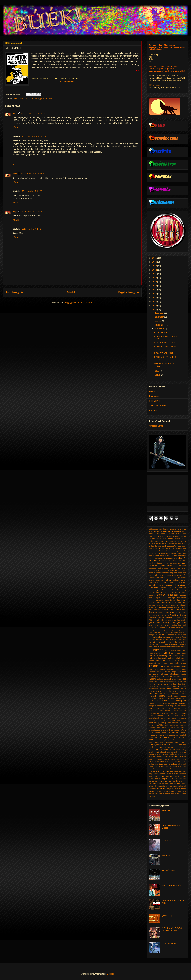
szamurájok (181, 759)
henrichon (182, 640)
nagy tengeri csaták (178, 706)
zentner (178, 791)
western (161, 789)
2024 (155, 262)
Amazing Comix (156, 426)
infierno (174, 653)
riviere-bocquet (169, 735)
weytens (170, 789)
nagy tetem (155, 708)
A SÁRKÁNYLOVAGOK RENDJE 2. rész (173, 929)
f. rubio (172, 610)
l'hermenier (177, 677)
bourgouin (153, 568)
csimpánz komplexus (162, 590)
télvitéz (152, 767)
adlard (184, 531)
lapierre (152, 679)
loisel (184, 681)
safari (156, 742)
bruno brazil (170, 570)
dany (184, 590)
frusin (179, 618)
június (158, 375)
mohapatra (181, 701)
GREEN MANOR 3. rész (165, 343)
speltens (160, 757)
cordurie (152, 585)
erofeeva (175, 605)
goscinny (177, 627)
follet (162, 618)
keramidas (161, 669)
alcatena (163, 536)
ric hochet (173, 732)
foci (158, 618)
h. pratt (174, 632)
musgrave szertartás (157, 706)
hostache (163, 647)
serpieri (167, 747)
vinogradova (162, 786)
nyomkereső (169, 711)
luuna (158, 686)
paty (178, 720)
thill (170, 769)
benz (151, 556)
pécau (183, 720)
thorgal (161, 771)
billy (15, 113)
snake (167, 754)
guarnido (175, 630)
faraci (160, 613)
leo (185, 679)
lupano (152, 686)
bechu (163, 553)
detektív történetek (168, 595)
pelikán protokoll (172, 723)
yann (166, 791)
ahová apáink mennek (158, 534)
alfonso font (179, 536)
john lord (171, 660)
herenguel (161, 642)
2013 (155, 306)
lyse (169, 686)
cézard (157, 578)
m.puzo (174, 686)
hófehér (165, 644)
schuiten (183, 745)
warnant (152, 789)
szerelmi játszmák (157, 762)
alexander (170, 536)
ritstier (160, 735)
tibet (167, 771)
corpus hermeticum (176, 585)
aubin (184, 546)
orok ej (178, 713)
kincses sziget (181, 669)
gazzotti (172, 622)
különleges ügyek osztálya (160, 676)
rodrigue (172, 737)
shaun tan (175, 747)
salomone (169, 742)
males (162, 689)
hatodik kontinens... (157, 639)
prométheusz (154, 730)
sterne (184, 757)
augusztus (160, 329)
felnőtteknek (176, 615)
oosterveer (170, 713)
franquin (168, 618)
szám (173, 759)
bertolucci (182, 556)
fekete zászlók (160, 615)
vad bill (175, 779)
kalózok (163, 666)
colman (176, 580)
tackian (152, 764)
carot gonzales (165, 575)
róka (178, 737)
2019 (155, 282)
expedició (177, 607)
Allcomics (153, 391)
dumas (158, 603)
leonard (152, 681)
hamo (184, 635)
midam (162, 696)
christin (183, 578)
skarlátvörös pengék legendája (173, 752)
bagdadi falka (180, 551)
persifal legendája (162, 725)
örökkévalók (161, 715)
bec (159, 553)
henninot (175, 640)
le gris (174, 679)
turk (180, 776)
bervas (151, 558)
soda (172, 754)
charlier (163, 578)
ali (185, 536)
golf (185, 625)
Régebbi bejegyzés (129, 292)
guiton (161, 632)
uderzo (158, 778)
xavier (161, 791)
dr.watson (160, 600)
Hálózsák (153, 410)
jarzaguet (162, 658)
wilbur (177, 789)
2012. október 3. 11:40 (31, 212)
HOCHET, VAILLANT (164, 353)
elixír (159, 605)
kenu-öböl (153, 669)
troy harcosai (172, 776)
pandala (152, 720)
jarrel (156, 658)
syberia (160, 759)
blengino (172, 560)
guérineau (182, 630)
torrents (169, 774)
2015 (155, 298)
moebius (172, 701)
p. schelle (173, 715)
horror (157, 647)
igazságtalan (181, 650)
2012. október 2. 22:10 (32, 191)
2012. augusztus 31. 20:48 (33, 174)
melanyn (167, 694)
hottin (169, 647)
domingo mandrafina (177, 598)
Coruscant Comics (157, 406)
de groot (153, 592)
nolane (161, 711)
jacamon (162, 655)
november (159, 317)
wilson (183, 789)
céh (185, 575)
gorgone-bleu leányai (165, 627)
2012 (155, 310)
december (159, 313)
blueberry (153, 563)
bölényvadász (163, 568)
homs (151, 647)
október (158, 321)
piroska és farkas (168, 728)
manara (183, 689)
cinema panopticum (157, 580)
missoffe (170, 698)
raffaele (183, 730)
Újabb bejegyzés (14, 292)
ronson (183, 737)
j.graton (156, 656)
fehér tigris (175, 612)
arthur (184, 544)
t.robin (183, 762)
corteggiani (154, 587)
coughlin (163, 587)
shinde (159, 749)
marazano (153, 691)
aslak (164, 546)
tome (156, 774)
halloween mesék (173, 635)
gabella (183, 620)
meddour (159, 694)
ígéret (151, 653)
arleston (157, 543)
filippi (184, 615)
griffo (169, 630)
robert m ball (181, 735)
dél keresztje (176, 592)
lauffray (160, 679)
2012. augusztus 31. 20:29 (34, 136)
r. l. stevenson (173, 730)
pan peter (172, 718)
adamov (177, 531)
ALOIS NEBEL (161, 332)
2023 (155, 266)
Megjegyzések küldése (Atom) (78, 302)
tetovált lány (170, 766)
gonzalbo (153, 627)
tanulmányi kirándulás (168, 764)
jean (168, 658)
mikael (169, 696)
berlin (162, 556)
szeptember (160, 325)
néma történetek (175, 708)
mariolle (168, 691)
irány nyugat (181, 653)
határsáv (183, 637)
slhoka (152, 754)
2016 (155, 294)
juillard (183, 663)
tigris (171, 771)
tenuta (157, 766)
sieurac (173, 750)
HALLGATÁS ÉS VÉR (172, 885)
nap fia (164, 708)
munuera (182, 703)
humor (27, 99)
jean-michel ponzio (178, 658)
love (171, 684)
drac (167, 600)
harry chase (175, 637)
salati (162, 742)
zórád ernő (181, 794)
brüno (178, 570)
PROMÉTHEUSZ (170, 870)
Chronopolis (154, 396)
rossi (159, 740)
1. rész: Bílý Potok (66, 82)
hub (151, 650)
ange (166, 541)
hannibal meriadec (163, 637)
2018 (155, 286)
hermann (178, 642)
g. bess (168, 620)
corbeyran (182, 582)
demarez (152, 595)
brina (178, 568)
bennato (178, 553)
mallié (169, 689)
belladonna (170, 553)
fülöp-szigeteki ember (157, 620)
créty (169, 587)
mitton (164, 701)
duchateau (181, 600)
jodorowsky (160, 660)
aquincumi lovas (175, 541)
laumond (167, 679)
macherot (182, 686)
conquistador (154, 583)
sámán (177, 742)
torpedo (162, 774)
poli (178, 728)
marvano (175, 691)
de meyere (162, 592)
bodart (160, 563)
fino (150, 618)
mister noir (181, 699)
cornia (161, 585)
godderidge (176, 625)
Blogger (110, 974)
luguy (175, 684)
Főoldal (71, 292)
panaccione (182, 718)
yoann (172, 791)
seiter (156, 747)
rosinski (152, 740)
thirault (175, 769)
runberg (174, 740)
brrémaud (160, 570)
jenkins (152, 660)
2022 (155, 270)
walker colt (182, 786)
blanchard (163, 561)
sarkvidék (174, 745)
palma (163, 718)
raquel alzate (161, 733)
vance (184, 781)
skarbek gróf (154, 752)
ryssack (181, 740)
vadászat (183, 779)
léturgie (169, 681)
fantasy (153, 612)
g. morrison (176, 620)
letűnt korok (177, 681)
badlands (170, 551)
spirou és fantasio (172, 757)
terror (162, 766)
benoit (184, 553)
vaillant (152, 781)
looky (166, 684)
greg (165, 630)
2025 (155, 258)
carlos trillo (154, 575)
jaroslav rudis (46, 99)
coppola (173, 583)
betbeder (158, 558)
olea (163, 713)
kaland (154, 666)
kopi (161, 672)
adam (171, 531)
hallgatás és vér (157, 635)
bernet (168, 556)
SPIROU (166, 810)
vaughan (165, 784)
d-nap (174, 590)
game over (154, 622)
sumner (152, 759)
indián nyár (158, 653)
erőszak (183, 605)
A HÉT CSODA (169, 943)
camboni (157, 573)
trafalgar (157, 776)
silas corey (181, 749)
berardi (156, 556)
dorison (152, 600)
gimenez (159, 625)
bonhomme (166, 565)
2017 (155, 290)
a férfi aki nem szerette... (167, 529)
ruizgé (164, 740)
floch (154, 618)
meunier (175, 694)
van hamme (166, 781)
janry (169, 655)
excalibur (170, 607)
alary (157, 536)
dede (169, 592)
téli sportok (182, 764)
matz (151, 694)
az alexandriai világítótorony (174, 548)
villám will (153, 786)
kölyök (174, 672)
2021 (155, 274)
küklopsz (164, 674)
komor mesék (154, 672)
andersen (152, 541)
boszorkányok (181, 565)
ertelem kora (154, 607)
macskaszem (154, 689)
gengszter (182, 622)
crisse (174, 587)
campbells (165, 573)
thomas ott (153, 771)
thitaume (182, 769)
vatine (159, 784)
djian (164, 598)
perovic (152, 725)
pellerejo (183, 723)
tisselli (176, 771)
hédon (169, 640)
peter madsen (174, 725)
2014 (155, 302)
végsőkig (173, 784)
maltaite (176, 689)
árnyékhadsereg (175, 544)
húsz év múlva (170, 650)
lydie (164, 686)
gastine (164, 623)
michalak (153, 696)
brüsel (183, 570)
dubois (173, 600)
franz (174, 618)
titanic (181, 771)
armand (165, 543)
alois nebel (18, 99)
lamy (184, 676)
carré (174, 575)
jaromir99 (35, 99)
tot (177, 774)
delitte (184, 592)
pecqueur (153, 723)
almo (159, 539)
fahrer (184, 610)
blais (176, 558)
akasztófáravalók (174, 534)
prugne (163, 730)
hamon (152, 637)
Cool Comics (155, 401)
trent (163, 776)
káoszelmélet (172, 666)
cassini (180, 575)
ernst (168, 605)
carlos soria (182, 573)
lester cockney (160, 681)
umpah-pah (166, 778)
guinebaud (153, 632)
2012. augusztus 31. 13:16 (33, 113)
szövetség (169, 762)
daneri (179, 590)
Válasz (16, 127)
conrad (164, 582)
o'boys (176, 711)
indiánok (166, 653)
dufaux (152, 602)
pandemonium (163, 720)
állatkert (152, 539)
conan (183, 580)
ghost (151, 625)
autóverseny (155, 548)
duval (165, 602)
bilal (164, 558)
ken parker (182, 666)
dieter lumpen (155, 598)
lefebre (180, 679)
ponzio (183, 728)
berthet (174, 556)
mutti (167, 706)
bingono (170, 558)
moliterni (152, 703)
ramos (151, 733)
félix (168, 615)
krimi (179, 672)
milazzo (183, 696)
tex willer (178, 767)
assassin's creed (174, 546)
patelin (173, 720)
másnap (183, 691)
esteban (163, 607)
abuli (165, 531)
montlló (159, 703)
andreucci (160, 541)
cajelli (151, 573)
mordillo (166, 703)
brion (184, 568)
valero (157, 781)
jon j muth (163, 663)
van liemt (176, 781)
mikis (176, 696)
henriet (152, 642)
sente (162, 747)
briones (152, 570)
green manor (158, 630)
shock (166, 749)
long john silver (156, 684)
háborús (183, 632)
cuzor (179, 587)
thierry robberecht (160, 769)
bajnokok (153, 553)
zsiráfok (152, 796)
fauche (166, 613)
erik (163, 605)
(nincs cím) (167, 915)
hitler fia (158, 644)
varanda (152, 783)
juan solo (174, 663)
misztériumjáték (155, 701)
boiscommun (168, 563)
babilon (162, 551)
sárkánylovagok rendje (159, 745)
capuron (173, 573)
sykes (167, 759)
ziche (157, 794)
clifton (169, 580)
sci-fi (151, 747)
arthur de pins (155, 546)
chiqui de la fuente (173, 578)
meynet (183, 694)
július (157, 371)
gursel (167, 632)
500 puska (153, 529)
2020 (155, 278)
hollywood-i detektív (178, 644)
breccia (172, 568)
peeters (161, 723)
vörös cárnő (172, 786)
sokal (177, 754)
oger (159, 713)
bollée (175, 563)
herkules (170, 642)
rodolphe (163, 737)
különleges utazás (178, 674)
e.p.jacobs (173, 602)
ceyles (151, 578)
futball (184, 618)
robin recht (153, 737)
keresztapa (171, 669)
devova (183, 595)
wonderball (154, 791)
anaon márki (180, 539)
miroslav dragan (157, 698)
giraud (167, 625)
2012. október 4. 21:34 (32, 229)
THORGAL (167, 855)
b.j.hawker (153, 551)
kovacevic (167, 672)
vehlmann (182, 783)
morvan (174, 703)
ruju (168, 740)
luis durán (182, 684)
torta (174, 774)
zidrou (162, 794)
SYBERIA (166, 840)
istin (151, 655)
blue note (182, 561)
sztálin (177, 762)
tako (157, 764)
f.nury (178, 610)
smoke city (159, 754)
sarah (184, 742)
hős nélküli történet (179, 647)
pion (158, 728)
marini (161, 691)
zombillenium (171, 794)
